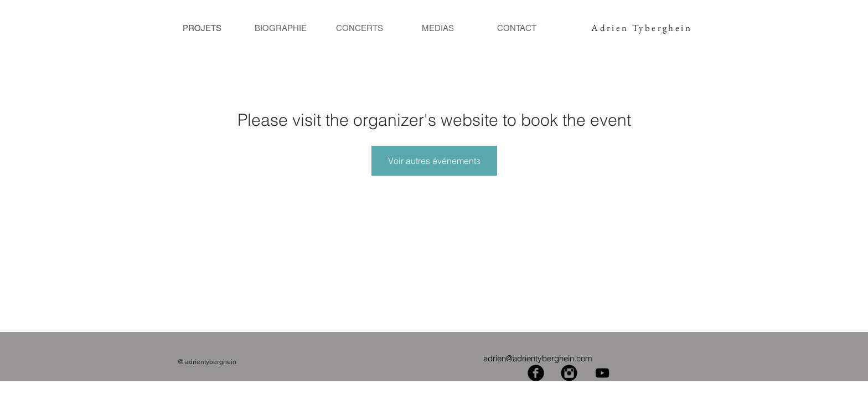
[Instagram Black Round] (569, 373)
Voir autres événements (434, 161)
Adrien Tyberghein (642, 28)
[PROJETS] (202, 28)
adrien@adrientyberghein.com (538, 358)
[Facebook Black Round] (536, 373)
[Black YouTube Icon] (602, 373)
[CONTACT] (516, 28)
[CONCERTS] (359, 28)
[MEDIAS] (438, 28)
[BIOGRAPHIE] (281, 28)
